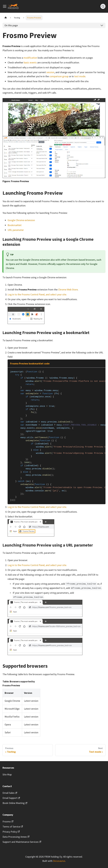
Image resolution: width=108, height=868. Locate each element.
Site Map (7, 774)
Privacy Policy (11, 832)
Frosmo (8, 821)
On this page (11, 25)
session (50, 72)
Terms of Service (13, 827)
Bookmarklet (15, 225)
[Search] (103, 6)
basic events (30, 62)
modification (30, 58)
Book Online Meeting (15, 803)
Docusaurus (59, 861)
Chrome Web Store (68, 289)
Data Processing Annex (16, 837)
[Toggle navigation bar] (5, 6)
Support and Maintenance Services (22, 842)
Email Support (11, 798)
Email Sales (10, 793)
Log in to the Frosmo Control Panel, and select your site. (37, 294)
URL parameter (16, 230)
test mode (80, 76)
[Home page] (6, 18)
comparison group (59, 76)
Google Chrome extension (21, 220)
